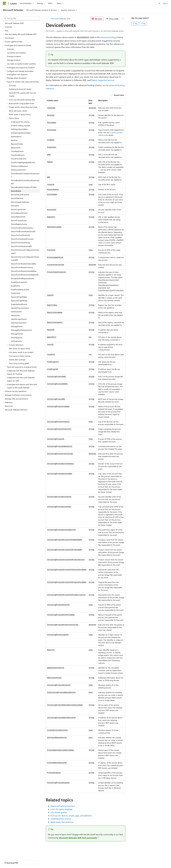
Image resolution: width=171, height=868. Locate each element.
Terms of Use (67, 860)
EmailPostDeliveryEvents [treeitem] (20, 290)
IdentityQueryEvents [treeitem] (19, 323)
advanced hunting (108, 37)
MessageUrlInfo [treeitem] (17, 334)
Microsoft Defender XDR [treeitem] (14, 23)
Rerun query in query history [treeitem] (20, 114)
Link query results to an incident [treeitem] (21, 352)
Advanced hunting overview (63, 806)
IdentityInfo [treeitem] (15, 315)
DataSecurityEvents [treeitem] (18, 170)
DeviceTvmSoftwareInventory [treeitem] (22, 267)
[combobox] (21, 18)
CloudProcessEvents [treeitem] (19, 159)
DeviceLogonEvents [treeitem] (18, 209)
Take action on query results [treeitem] (20, 348)
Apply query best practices (62, 822)
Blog (34, 860)
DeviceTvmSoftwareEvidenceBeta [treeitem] (23, 264)
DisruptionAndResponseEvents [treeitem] (23, 278)
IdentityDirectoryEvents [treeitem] (20, 308)
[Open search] (159, 3)
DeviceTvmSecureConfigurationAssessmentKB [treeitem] (25, 258)
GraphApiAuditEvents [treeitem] (19, 304)
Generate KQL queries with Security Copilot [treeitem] (23, 94)
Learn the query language (62, 809)
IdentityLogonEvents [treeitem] (19, 319)
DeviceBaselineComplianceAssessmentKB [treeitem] (25, 182)
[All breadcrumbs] (48, 19)
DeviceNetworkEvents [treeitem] (19, 213)
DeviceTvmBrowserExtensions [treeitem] (22, 228)
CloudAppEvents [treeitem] (17, 151)
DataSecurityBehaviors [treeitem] (20, 166)
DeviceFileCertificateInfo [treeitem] (20, 195)
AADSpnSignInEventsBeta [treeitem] (21, 133)
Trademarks (79, 860)
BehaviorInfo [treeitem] (16, 148)
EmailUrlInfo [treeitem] (16, 293)
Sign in (165, 3)
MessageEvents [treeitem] (17, 326)
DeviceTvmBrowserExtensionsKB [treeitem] (23, 231)
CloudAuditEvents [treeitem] (18, 155)
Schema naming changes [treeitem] (21, 125)
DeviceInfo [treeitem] (15, 206)
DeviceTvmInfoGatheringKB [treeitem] (21, 246)
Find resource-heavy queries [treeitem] (20, 356)
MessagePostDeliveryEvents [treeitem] (21, 330)
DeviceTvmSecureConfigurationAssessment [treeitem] (25, 251)
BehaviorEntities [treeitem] (17, 144)
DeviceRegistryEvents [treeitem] (19, 224)
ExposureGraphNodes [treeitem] (19, 301)
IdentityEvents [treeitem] (16, 312)
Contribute (45, 860)
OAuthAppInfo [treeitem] (17, 338)
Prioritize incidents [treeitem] (14, 56)
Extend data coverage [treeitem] (17, 360)
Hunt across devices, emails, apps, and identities (71, 816)
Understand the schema (61, 819)
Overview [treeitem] (11, 49)
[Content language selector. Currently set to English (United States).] (14, 854)
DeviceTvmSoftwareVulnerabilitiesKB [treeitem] (25, 275)
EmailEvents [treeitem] (15, 286)
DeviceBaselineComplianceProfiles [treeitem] (24, 187)
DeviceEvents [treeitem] (16, 191)
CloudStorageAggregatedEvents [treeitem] (23, 162)
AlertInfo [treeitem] (14, 140)
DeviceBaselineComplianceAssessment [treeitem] (25, 175)
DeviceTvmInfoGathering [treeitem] (20, 243)
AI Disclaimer (8, 860)
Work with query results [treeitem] (18, 111)
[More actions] (123, 19)
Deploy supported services (103, 80)
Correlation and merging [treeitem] (16, 53)
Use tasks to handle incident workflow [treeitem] (21, 64)
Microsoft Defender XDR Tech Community (78, 838)
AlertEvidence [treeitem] (16, 137)
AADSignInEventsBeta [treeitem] (19, 129)
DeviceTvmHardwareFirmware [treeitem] (22, 239)
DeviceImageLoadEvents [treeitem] (20, 202)
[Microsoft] (5, 3)
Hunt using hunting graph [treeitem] (19, 363)
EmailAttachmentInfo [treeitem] (19, 282)
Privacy (54, 860)
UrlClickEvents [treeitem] (16, 341)
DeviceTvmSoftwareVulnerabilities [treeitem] (24, 271)
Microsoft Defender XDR (61, 19)
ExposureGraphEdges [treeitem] (19, 297)
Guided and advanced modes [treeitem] (20, 89)
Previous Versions (23, 860)
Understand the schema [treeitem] (20, 122)
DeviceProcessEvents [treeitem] (19, 220)
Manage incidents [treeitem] (14, 60)
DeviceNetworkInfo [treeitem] (18, 217)
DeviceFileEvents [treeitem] (17, 198)
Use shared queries (59, 812)
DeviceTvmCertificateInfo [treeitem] (20, 235)
